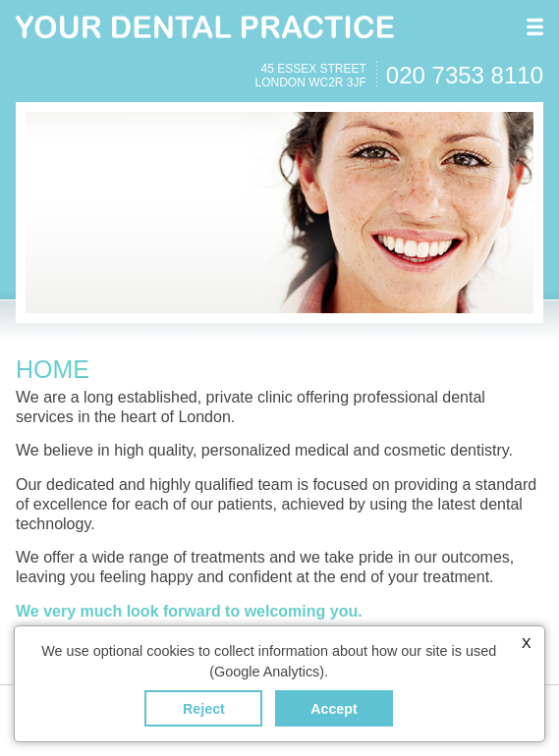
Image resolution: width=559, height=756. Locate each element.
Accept (334, 709)
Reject (204, 709)
